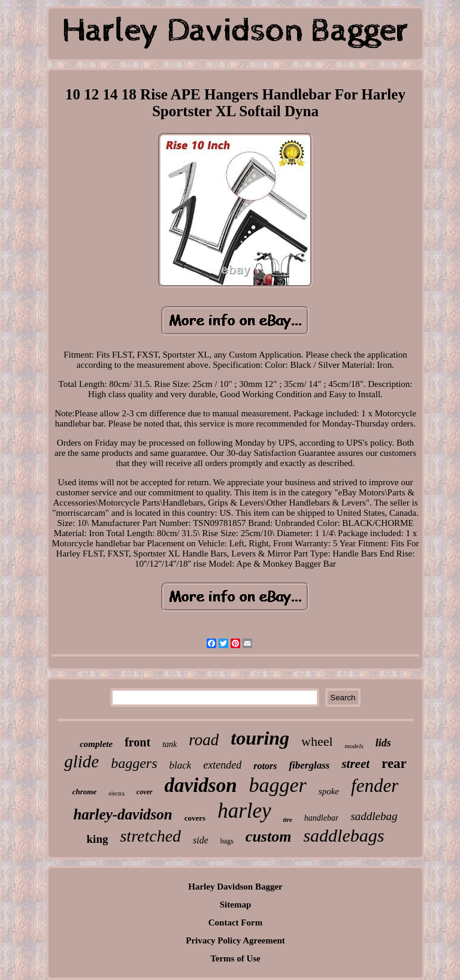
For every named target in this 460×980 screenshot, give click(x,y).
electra (116, 793)
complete (96, 744)
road (204, 740)
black (181, 765)
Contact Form (235, 922)
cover (145, 792)
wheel (317, 741)
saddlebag (374, 816)
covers (195, 818)
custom (269, 837)
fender (375, 786)
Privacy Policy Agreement (235, 940)
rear (394, 763)
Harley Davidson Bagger (235, 887)
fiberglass (309, 765)
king (98, 839)
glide (81, 761)
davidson (201, 785)
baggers (134, 763)
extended (222, 765)
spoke (329, 791)
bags (227, 841)
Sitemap (236, 905)
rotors (265, 766)
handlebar (322, 818)
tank (170, 744)
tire (288, 819)
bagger (278, 785)
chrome (84, 792)
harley (244, 811)
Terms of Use (235, 958)
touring (260, 738)
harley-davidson (122, 814)
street (355, 764)
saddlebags (344, 835)
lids (383, 743)
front (137, 742)
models (354, 746)
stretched (150, 836)
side (201, 840)
